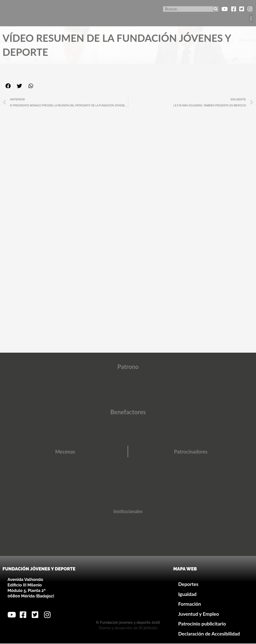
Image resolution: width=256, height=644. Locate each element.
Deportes (188, 585)
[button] (251, 18)
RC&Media (148, 628)
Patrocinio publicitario (202, 624)
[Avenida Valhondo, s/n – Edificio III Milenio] (128, 591)
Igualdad (187, 594)
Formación (190, 604)
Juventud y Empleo (199, 614)
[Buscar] (216, 9)
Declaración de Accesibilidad (209, 634)
